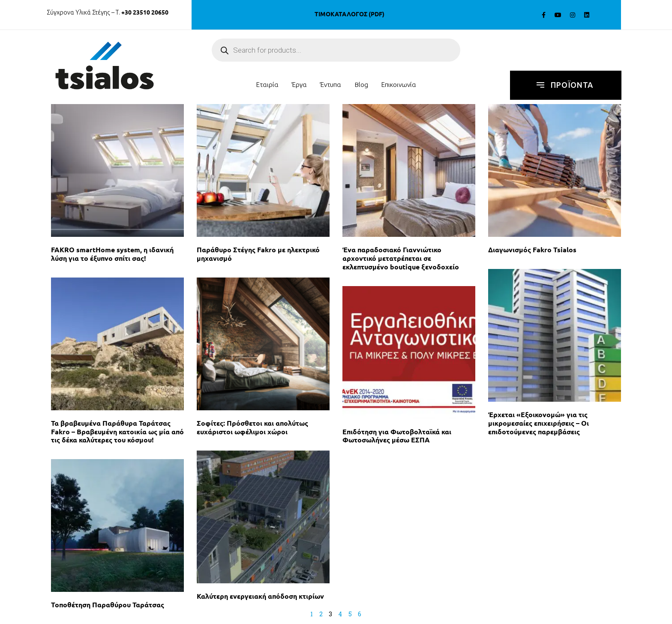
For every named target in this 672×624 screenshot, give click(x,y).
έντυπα (331, 85)
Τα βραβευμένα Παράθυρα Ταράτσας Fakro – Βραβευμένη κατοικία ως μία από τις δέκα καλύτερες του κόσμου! (117, 431)
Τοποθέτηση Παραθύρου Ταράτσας (108, 605)
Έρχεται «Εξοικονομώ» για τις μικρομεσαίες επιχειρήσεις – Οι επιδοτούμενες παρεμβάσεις (538, 423)
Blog (361, 85)
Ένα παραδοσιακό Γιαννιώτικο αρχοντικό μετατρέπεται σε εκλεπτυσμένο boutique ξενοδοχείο (401, 258)
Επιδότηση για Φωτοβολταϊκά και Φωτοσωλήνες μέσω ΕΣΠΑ (397, 436)
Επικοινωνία (399, 85)
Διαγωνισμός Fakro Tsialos (532, 249)
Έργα (299, 85)
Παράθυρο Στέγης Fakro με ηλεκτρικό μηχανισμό (258, 254)
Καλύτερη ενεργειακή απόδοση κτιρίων (260, 596)
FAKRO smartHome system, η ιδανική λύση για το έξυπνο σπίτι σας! (112, 254)
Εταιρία (267, 85)
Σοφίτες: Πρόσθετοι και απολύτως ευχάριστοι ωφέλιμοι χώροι (252, 427)
